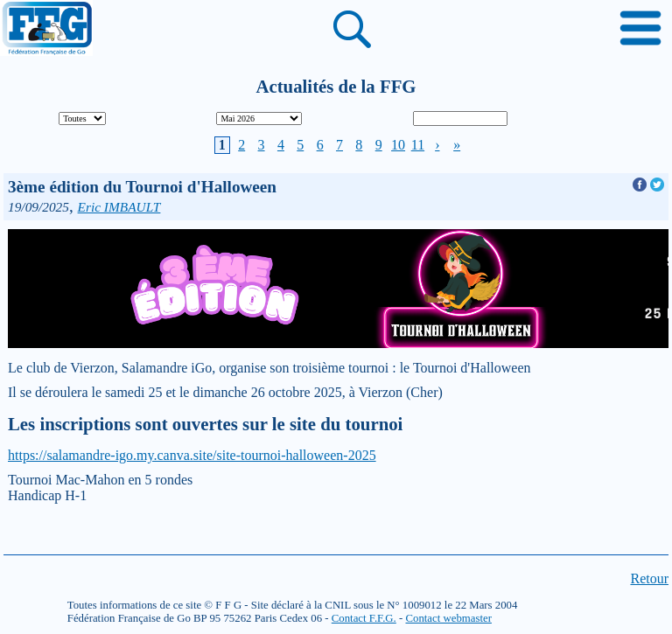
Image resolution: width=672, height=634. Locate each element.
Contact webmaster (448, 618)
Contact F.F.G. (364, 618)
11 (418, 145)
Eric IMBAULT (119, 207)
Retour (649, 578)
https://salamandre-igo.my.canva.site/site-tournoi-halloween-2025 (192, 455)
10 (398, 145)
